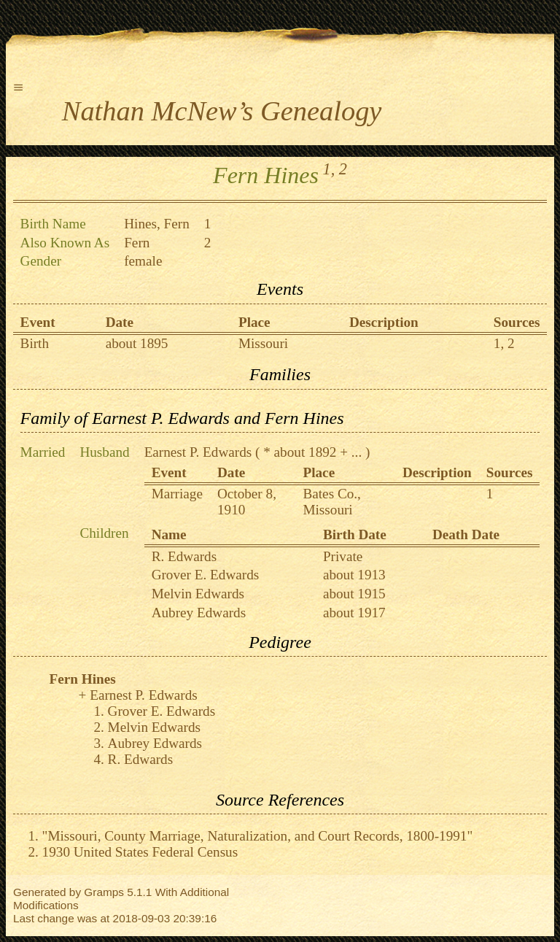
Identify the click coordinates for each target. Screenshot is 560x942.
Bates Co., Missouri (331, 502)
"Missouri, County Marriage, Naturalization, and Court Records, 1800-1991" (258, 836)
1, (329, 169)
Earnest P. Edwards (198, 452)
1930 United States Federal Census (140, 852)
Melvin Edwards (198, 594)
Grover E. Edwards (206, 575)
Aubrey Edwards (199, 613)
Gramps (104, 892)
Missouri (263, 343)
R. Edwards (184, 556)
